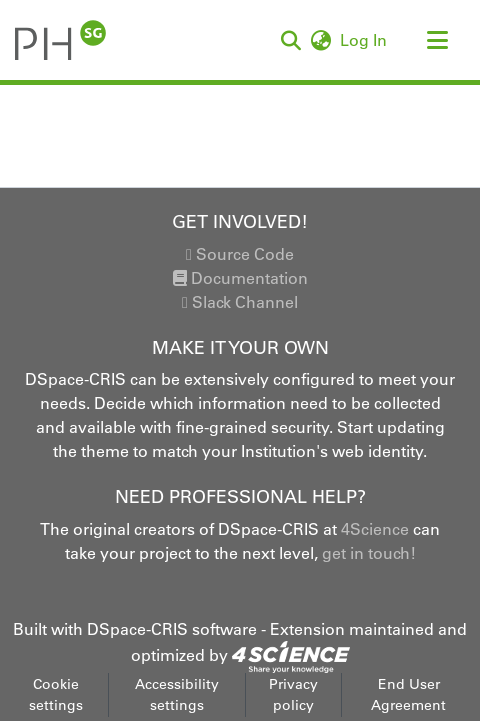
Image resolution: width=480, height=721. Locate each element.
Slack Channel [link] (240, 302)
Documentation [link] (240, 278)
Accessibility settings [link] (177, 694)
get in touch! (369, 553)
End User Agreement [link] (408, 694)
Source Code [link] (240, 254)
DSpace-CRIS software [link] (172, 629)
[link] (291, 655)
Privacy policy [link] (293, 694)
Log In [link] (364, 40)
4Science (375, 529)
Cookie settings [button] (56, 694)
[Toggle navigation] (437, 40)
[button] (60, 40)
